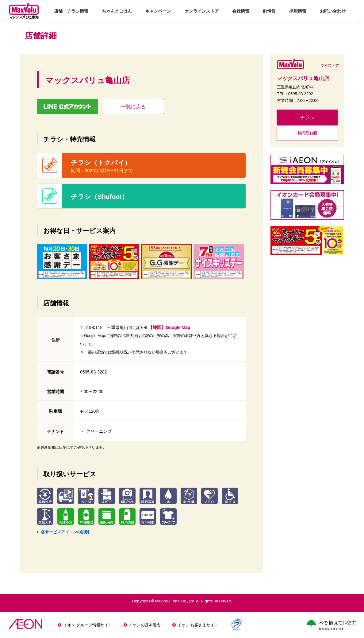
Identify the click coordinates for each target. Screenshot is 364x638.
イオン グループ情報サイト (88, 625)
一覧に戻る (133, 107)
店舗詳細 (307, 133)
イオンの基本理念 (145, 625)
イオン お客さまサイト (198, 625)
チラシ (307, 117)
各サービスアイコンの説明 (63, 532)
